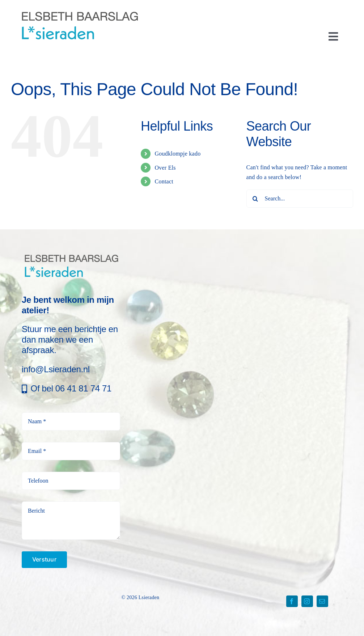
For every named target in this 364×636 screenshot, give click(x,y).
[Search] (255, 199)
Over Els (165, 168)
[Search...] (300, 199)
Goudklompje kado (177, 154)
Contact (164, 181)
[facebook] (292, 601)
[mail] (322, 601)
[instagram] (307, 601)
